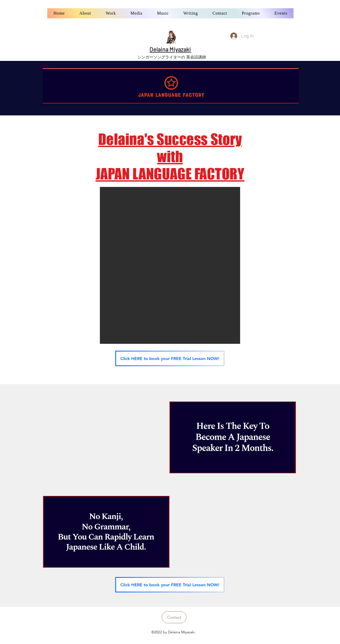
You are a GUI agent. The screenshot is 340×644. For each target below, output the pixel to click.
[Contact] (174, 617)
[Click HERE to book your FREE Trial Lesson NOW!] (170, 358)
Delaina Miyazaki (170, 49)
